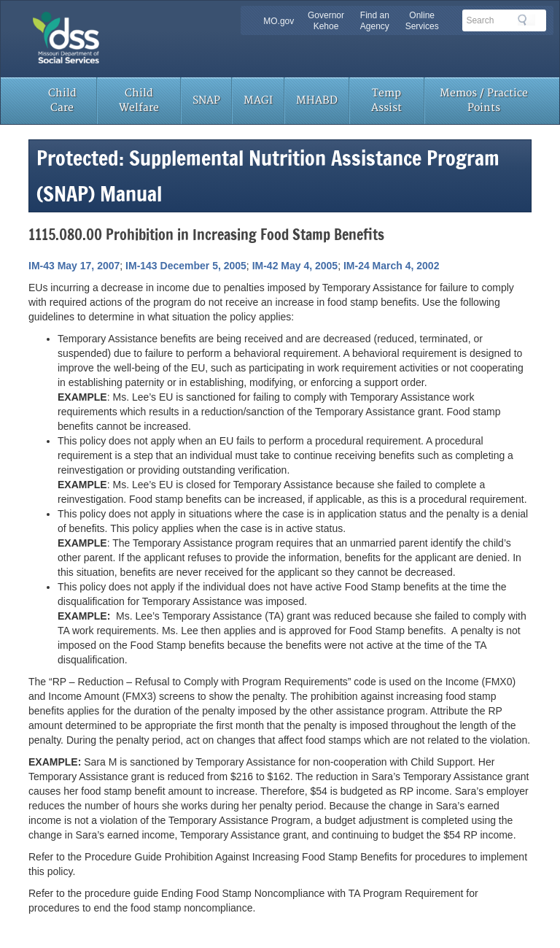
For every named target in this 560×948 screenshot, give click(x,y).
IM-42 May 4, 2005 (295, 266)
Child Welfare (139, 100)
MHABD (317, 100)
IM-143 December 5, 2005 (186, 266)
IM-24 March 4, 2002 (392, 266)
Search (526, 20)
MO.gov (279, 21)
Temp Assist (386, 100)
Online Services (422, 21)
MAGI (258, 100)
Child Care (62, 100)
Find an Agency (375, 21)
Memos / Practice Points (484, 100)
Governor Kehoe (326, 21)
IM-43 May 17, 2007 (74, 266)
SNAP (206, 100)
